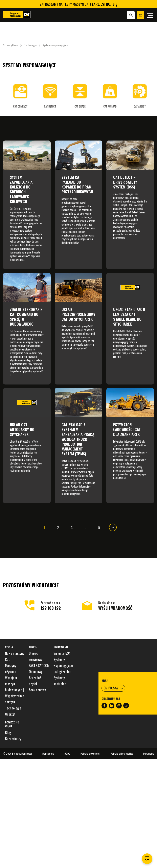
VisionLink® (62, 653)
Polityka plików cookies (122, 754)
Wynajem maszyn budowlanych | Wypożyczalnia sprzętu (15, 690)
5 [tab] (88, 111)
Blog (8, 732)
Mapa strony (48, 754)
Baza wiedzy (13, 739)
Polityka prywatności (90, 754)
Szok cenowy (37, 690)
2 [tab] (69, 111)
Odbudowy (36, 672)
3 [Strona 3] (72, 528)
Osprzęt (10, 714)
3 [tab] (75, 111)
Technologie (30, 45)
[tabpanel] (19, 93)
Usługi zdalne (62, 672)
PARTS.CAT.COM (39, 665)
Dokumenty (149, 754)
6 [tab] (94, 111)
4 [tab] (82, 111)
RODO (67, 754)
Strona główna (11, 45)
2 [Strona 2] (58, 528)
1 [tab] (63, 111)
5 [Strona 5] (99, 528)
